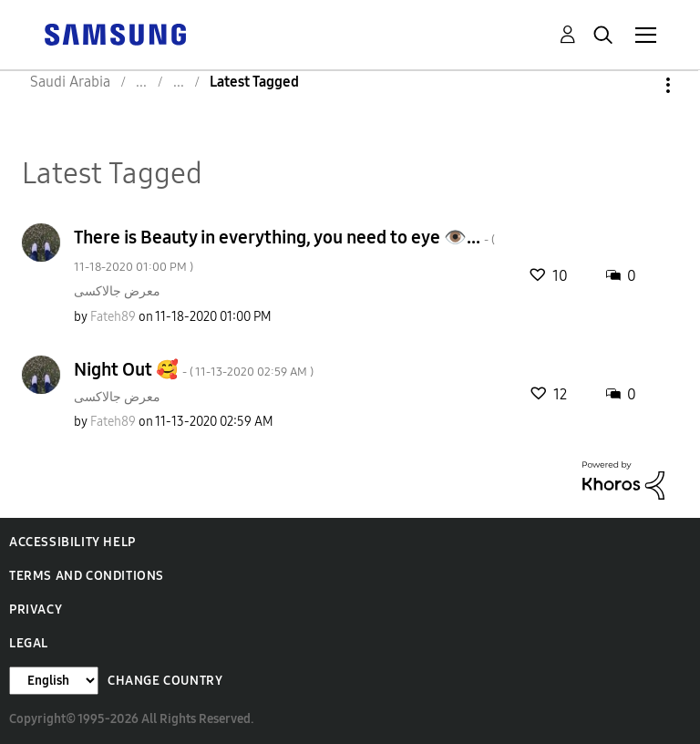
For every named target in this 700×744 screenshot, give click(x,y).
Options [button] (637, 85)
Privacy (36, 610)
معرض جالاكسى (117, 291)
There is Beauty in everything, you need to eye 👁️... (284, 250)
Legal (29, 643)
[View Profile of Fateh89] (113, 317)
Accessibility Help (72, 542)
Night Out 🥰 (194, 369)
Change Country (165, 681)
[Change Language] (54, 681)
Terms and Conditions (87, 576)
